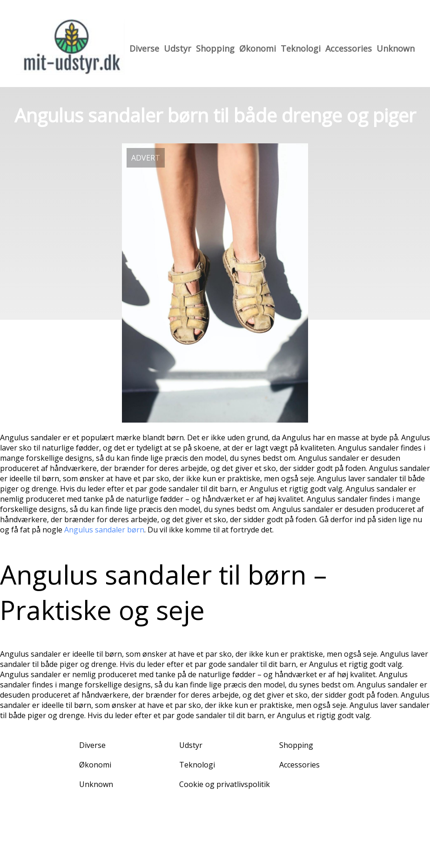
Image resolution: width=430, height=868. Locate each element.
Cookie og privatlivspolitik (225, 784)
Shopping (215, 48)
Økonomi (258, 48)
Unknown (396, 48)
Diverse (144, 48)
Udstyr (178, 48)
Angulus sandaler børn (104, 530)
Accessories (349, 48)
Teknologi (301, 48)
